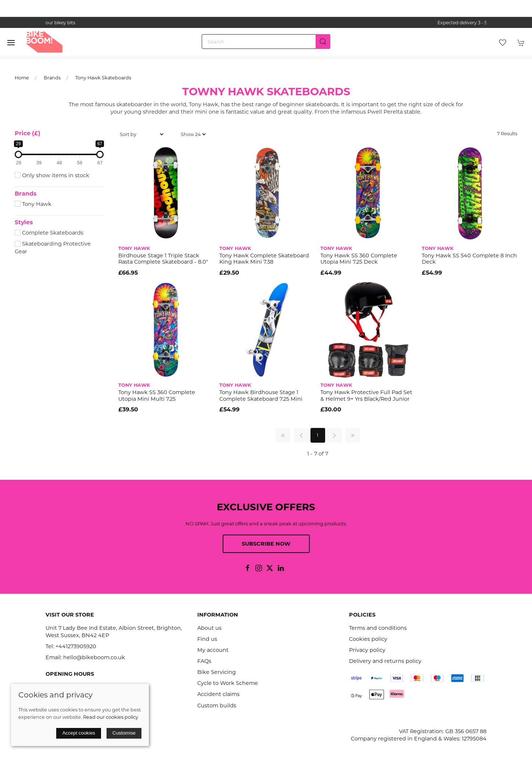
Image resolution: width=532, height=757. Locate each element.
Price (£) (28, 133)
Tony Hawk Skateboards (103, 78)
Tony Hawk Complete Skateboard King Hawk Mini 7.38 (264, 259)
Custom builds (217, 706)
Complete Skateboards (49, 233)
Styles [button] (24, 222)
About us (209, 628)
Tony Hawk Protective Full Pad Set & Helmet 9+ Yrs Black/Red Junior (366, 395)
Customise (124, 733)
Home (22, 78)
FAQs (204, 661)
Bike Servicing (217, 672)
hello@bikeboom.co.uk (94, 657)
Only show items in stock (52, 175)
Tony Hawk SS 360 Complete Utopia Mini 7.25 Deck (359, 259)
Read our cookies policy (111, 717)
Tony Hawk (33, 204)
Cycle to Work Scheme (228, 683)
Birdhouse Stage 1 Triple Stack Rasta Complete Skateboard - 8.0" (163, 259)
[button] (11, 43)
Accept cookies (79, 733)
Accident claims (218, 694)
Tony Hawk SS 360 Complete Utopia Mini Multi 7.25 (157, 395)
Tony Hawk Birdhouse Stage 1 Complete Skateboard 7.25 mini (261, 395)
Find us (207, 639)
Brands (52, 78)
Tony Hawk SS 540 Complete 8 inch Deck (469, 259)
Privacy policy (367, 650)
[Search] (266, 42)
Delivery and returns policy (385, 661)
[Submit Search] (323, 42)
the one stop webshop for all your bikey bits (266, 23)
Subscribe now (266, 544)
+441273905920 (76, 646)
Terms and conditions (378, 628)
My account (213, 650)
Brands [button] (26, 194)
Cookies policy (368, 639)
